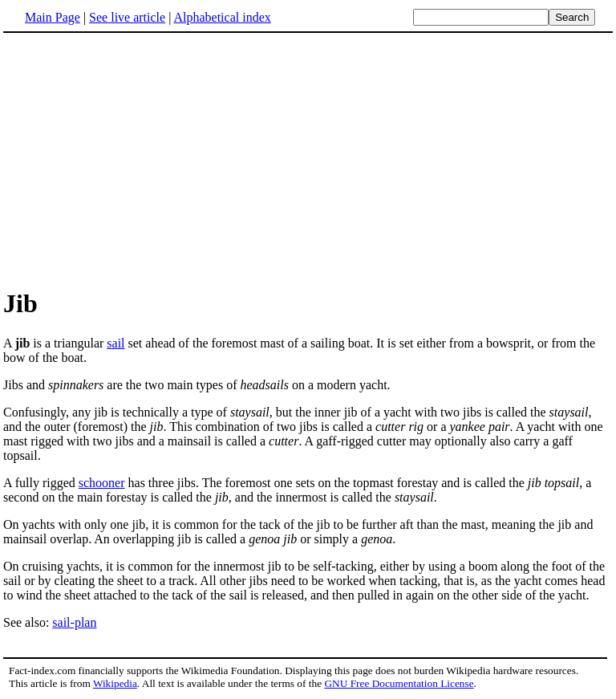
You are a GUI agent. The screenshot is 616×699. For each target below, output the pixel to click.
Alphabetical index (222, 17)
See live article (127, 17)
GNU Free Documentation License (399, 683)
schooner (102, 483)
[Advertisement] (308, 160)
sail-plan (74, 622)
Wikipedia (115, 683)
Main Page (53, 17)
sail (115, 343)
